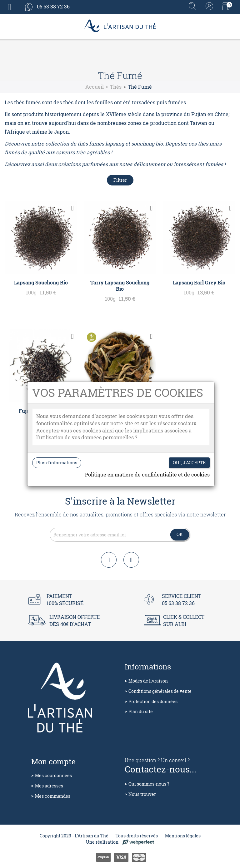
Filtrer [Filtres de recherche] (120, 180)
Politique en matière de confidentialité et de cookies (147, 474)
